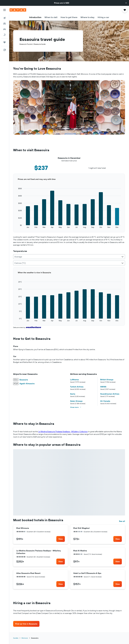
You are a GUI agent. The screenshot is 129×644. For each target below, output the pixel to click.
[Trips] (5, 42)
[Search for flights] (5, 18)
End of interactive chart (13, 228)
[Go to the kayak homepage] (18, 10)
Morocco (25, 638)
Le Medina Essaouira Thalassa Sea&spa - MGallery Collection (63, 432)
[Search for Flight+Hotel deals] (5, 35)
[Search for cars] (5, 29)
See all (122, 521)
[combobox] (69, 257)
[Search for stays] (5, 24)
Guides (16, 638)
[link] (61, 539)
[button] (126, 3)
